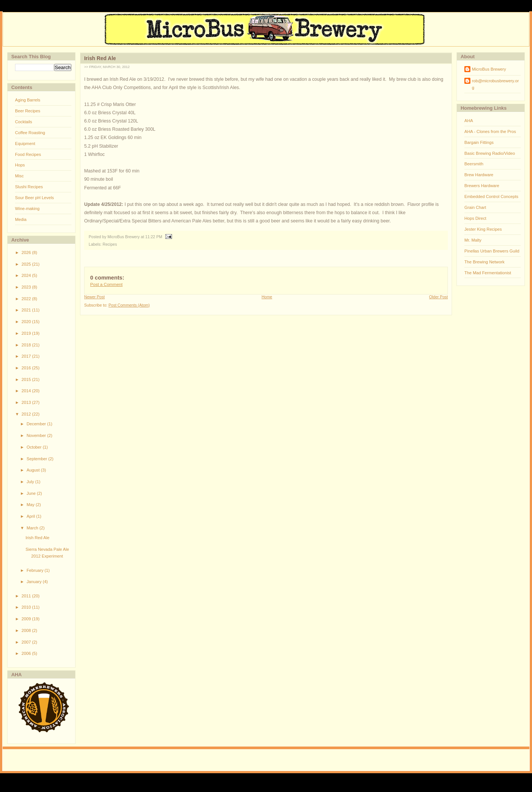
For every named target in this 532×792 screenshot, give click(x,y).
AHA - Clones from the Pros (490, 131)
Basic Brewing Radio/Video (490, 153)
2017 (27, 356)
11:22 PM (154, 237)
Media (21, 219)
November (37, 435)
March (33, 528)
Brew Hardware (479, 175)
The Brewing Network (484, 262)
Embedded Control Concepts (491, 196)
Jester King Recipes (483, 229)
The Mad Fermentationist (488, 273)
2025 (27, 264)
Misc (19, 176)
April (32, 516)
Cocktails (23, 122)
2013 (27, 402)
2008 (27, 630)
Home (267, 297)
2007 (27, 642)
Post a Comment (106, 284)
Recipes (110, 244)
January (35, 582)
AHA (469, 121)
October (35, 447)
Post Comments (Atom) (129, 305)
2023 (27, 287)
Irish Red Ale (37, 538)
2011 (27, 596)
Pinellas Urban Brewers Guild (492, 251)
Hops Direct (475, 218)
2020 (27, 322)
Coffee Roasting (30, 133)
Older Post (438, 297)
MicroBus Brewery (489, 69)
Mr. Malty (473, 240)
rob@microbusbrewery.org (495, 84)
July (31, 482)
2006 (27, 653)
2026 (27, 252)
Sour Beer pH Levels (34, 198)
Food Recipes (28, 154)
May (31, 505)
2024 (27, 275)
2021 (27, 310)
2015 (27, 379)
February (36, 570)
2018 (27, 345)
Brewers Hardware (482, 186)
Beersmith (474, 164)
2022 (27, 299)
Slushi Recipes (29, 187)
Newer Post (94, 297)
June (32, 493)
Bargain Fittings (479, 142)
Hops (20, 165)
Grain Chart (475, 207)
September (38, 459)
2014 (27, 391)
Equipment (25, 144)
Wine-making (27, 209)
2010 (27, 607)
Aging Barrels (28, 100)
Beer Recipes (28, 111)
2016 (27, 368)
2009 (27, 619)
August (34, 470)
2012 (27, 414)
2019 (27, 333)
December (37, 424)
